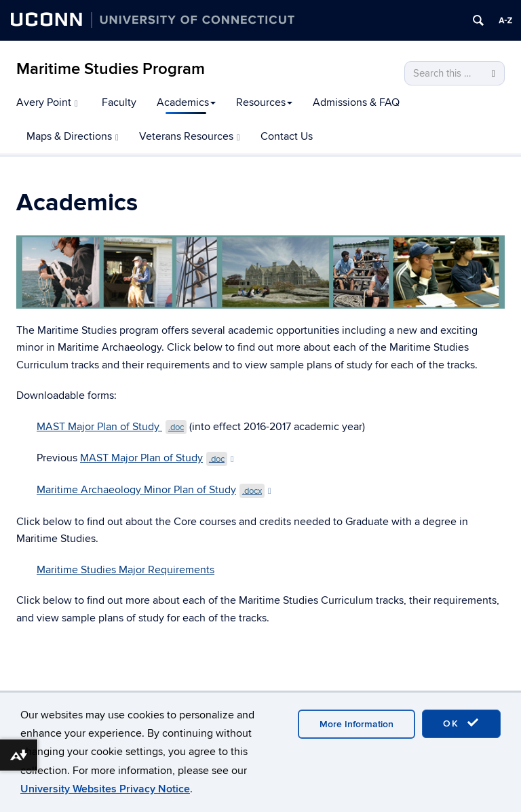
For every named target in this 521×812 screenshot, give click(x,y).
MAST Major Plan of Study (112, 427)
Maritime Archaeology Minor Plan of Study (154, 490)
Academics (186, 102)
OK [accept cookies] (461, 723)
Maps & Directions (73, 136)
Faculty (119, 102)
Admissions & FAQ (356, 102)
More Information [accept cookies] (356, 724)
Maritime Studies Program (111, 69)
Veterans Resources (190, 136)
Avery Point (47, 102)
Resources (264, 102)
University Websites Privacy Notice (105, 789)
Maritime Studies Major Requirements (126, 570)
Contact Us (287, 136)
